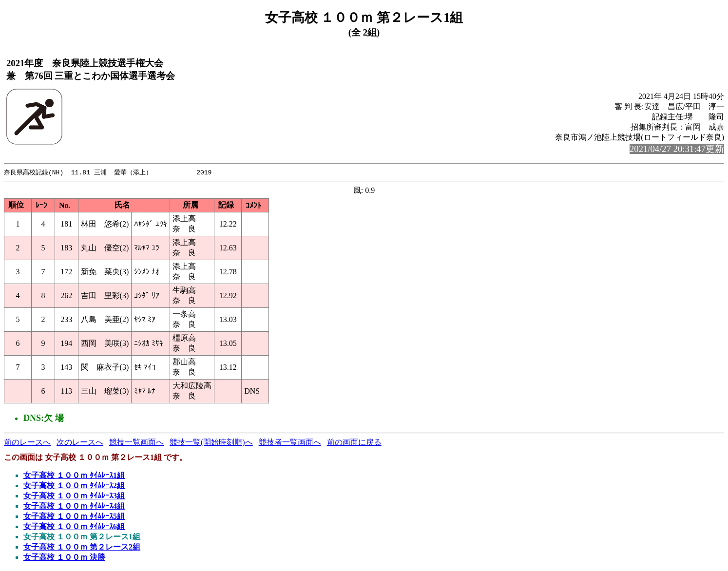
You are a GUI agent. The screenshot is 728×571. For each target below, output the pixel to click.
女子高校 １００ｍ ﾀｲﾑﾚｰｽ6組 (74, 527)
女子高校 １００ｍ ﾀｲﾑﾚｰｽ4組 (74, 506)
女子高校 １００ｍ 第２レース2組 (82, 547)
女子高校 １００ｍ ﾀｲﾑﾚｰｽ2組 (74, 486)
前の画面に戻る (354, 443)
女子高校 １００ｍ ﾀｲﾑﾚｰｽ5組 (74, 517)
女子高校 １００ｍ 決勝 (64, 558)
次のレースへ (80, 443)
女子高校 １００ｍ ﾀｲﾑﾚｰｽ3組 (74, 496)
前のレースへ (27, 443)
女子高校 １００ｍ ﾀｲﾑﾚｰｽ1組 (74, 476)
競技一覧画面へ (136, 443)
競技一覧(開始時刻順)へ (211, 443)
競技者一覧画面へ (290, 443)
